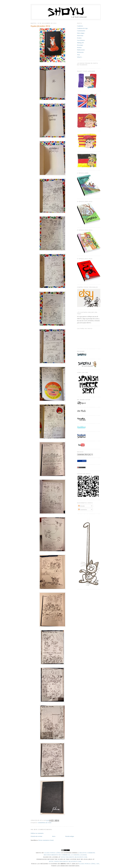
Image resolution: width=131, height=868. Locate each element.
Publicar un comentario (37, 833)
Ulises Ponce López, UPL (89, 864)
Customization (81, 31)
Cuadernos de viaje (45, 823)
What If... (80, 57)
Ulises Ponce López (53, 853)
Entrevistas (80, 36)
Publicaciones (81, 50)
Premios (79, 47)
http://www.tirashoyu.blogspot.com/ (65, 861)
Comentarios (83, 510)
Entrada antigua (70, 836)
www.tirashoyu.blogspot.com (74, 857)
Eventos (79, 38)
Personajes (80, 45)
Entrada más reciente (37, 836)
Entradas (82, 506)
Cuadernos (80, 26)
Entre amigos (81, 33)
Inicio (54, 836)
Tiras (79, 55)
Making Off (80, 43)
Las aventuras (81, 40)
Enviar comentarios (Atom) (46, 840)
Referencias (80, 52)
